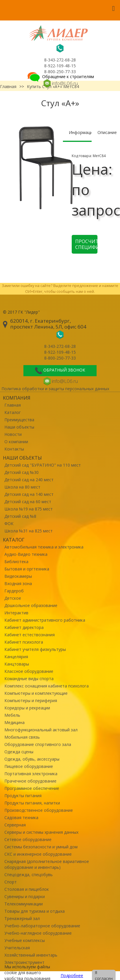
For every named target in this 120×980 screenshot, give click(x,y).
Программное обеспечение (32, 788)
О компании (16, 442)
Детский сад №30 (22, 472)
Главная (13, 405)
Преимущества (19, 420)
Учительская (17, 948)
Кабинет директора (24, 627)
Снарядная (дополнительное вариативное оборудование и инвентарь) (47, 864)
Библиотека (16, 562)
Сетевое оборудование (28, 839)
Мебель (12, 715)
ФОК (9, 523)
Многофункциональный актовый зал (41, 730)
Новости (13, 434)
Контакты (14, 449)
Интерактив (16, 613)
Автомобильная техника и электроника (44, 547)
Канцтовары (17, 664)
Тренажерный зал (22, 918)
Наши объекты (19, 427)
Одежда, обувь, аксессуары (32, 759)
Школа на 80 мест (22, 487)
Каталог (13, 412)
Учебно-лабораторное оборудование (42, 926)
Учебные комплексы (25, 940)
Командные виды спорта (29, 679)
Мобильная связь (22, 737)
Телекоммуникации (24, 904)
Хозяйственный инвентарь (31, 955)
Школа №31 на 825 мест (29, 531)
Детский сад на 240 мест (29, 480)
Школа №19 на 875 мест (29, 509)
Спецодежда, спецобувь (29, 875)
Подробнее (72, 975)
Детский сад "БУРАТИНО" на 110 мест (43, 465)
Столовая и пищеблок (27, 889)
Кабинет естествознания (30, 635)
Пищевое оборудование (29, 766)
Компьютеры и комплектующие (36, 693)
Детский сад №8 (20, 516)
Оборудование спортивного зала (38, 744)
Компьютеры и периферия (31, 700)
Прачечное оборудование (30, 781)
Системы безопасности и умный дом (41, 847)
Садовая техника (21, 817)
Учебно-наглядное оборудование (38, 933)
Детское (13, 598)
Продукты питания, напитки (32, 803)
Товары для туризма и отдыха (35, 911)
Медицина (14, 722)
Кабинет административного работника (45, 620)
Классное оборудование (29, 671)
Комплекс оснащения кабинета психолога (47, 686)
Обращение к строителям (60, 76)
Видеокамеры (18, 576)
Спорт (11, 882)
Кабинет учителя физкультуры (35, 649)
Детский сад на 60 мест (28, 502)
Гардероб (14, 591)
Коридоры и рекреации (27, 708)
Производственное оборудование (39, 810)
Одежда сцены (19, 752)
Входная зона (18, 583)
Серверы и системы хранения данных (41, 832)
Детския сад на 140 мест (29, 494)
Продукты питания (23, 796)
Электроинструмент (24, 962)
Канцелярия (16, 657)
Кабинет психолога (24, 642)
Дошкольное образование (31, 605)
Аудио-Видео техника (26, 554)
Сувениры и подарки (25, 896)
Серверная (15, 825)
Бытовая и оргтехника (27, 569)
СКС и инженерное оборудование (38, 854)
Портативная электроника (31, 774)
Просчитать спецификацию (86, 244)
